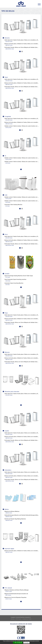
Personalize (26, 643)
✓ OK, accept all (18, 643)
